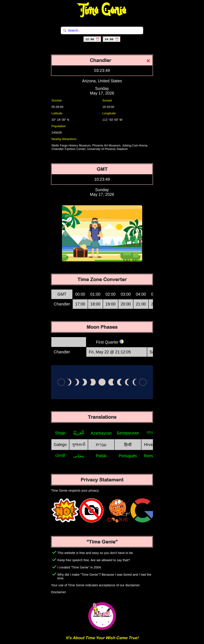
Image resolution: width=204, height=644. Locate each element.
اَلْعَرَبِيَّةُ (79, 433)
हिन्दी (128, 445)
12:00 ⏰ (92, 39)
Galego (60, 444)
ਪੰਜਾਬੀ (60, 456)
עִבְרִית (101, 444)
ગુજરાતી (79, 444)
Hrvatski (151, 444)
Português (128, 456)
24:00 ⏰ (112, 39)
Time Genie (102, 10)
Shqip (60, 433)
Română (151, 456)
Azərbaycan (101, 433)
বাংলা (151, 433)
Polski (101, 456)
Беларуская (128, 433)
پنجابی (79, 456)
